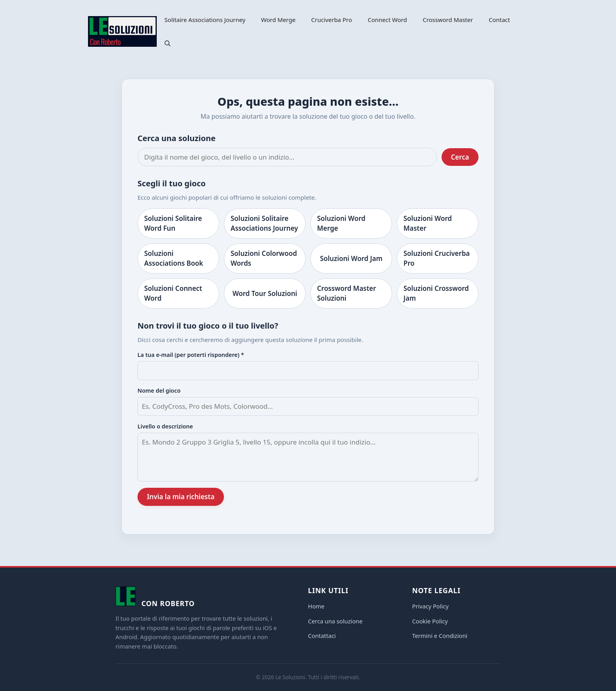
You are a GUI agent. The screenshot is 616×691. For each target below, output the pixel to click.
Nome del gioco (159, 391)
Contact (499, 20)
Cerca (460, 157)
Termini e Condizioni (440, 636)
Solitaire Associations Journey (205, 20)
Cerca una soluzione (335, 621)
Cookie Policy (430, 621)
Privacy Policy (430, 606)
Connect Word (387, 20)
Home (316, 606)
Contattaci (322, 636)
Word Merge (279, 20)
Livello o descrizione (165, 426)
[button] (168, 43)
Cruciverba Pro (332, 20)
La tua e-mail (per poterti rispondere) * (191, 355)
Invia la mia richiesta (181, 497)
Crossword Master (448, 20)
